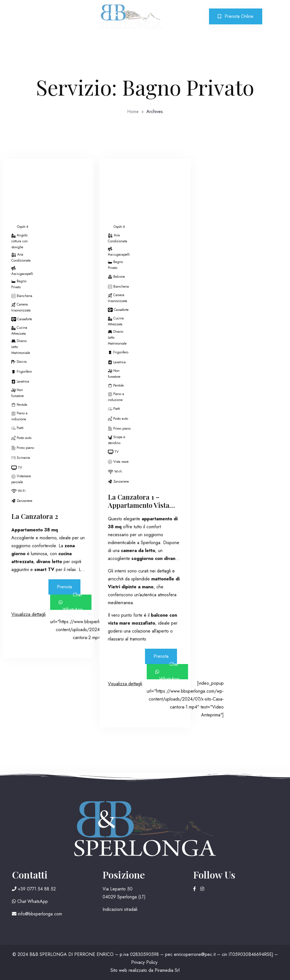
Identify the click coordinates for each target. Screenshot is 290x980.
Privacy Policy (144, 962)
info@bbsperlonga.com (37, 914)
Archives (155, 112)
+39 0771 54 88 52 (34, 889)
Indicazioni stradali (120, 909)
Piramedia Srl (167, 970)
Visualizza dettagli (28, 614)
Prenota (64, 587)
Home (133, 112)
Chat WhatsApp (71, 602)
